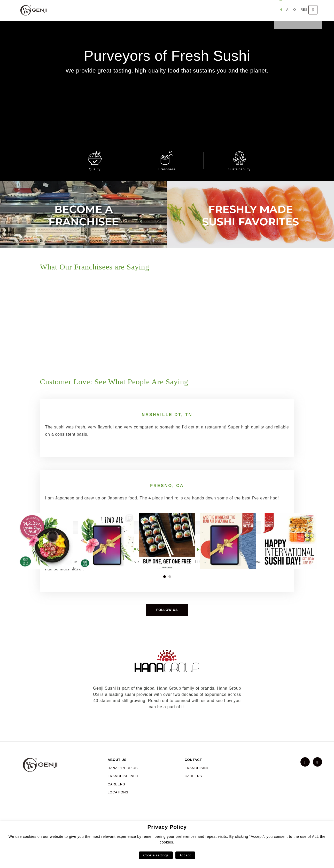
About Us (87, 10)
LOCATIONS (118, 819)
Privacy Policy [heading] (167, 827)
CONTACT (193, 787)
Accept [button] (185, 855)
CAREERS (116, 811)
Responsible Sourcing (143, 10)
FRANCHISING (197, 795)
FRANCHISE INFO (123, 803)
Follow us (167, 637)
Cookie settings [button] (156, 855)
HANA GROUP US (123, 795)
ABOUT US (117, 787)
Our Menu (109, 10)
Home (70, 10)
